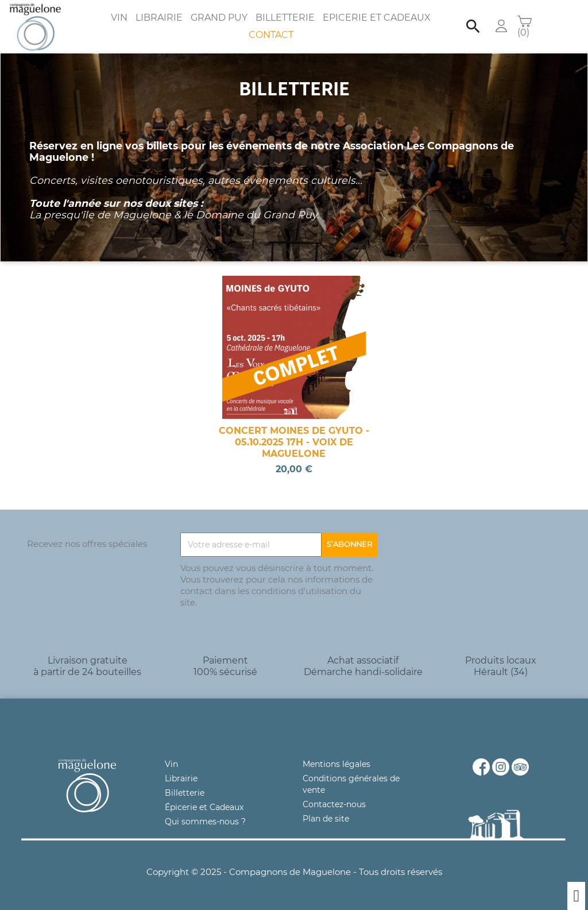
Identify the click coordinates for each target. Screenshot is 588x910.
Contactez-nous (334, 804)
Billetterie (285, 18)
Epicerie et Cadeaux (377, 18)
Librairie (159, 18)
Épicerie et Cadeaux (204, 807)
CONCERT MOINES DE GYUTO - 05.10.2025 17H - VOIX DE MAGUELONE (294, 442)
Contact (271, 35)
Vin (119, 18)
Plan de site (326, 819)
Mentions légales (336, 764)
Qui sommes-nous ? (205, 822)
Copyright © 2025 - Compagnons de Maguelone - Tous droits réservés (294, 872)
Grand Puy (219, 18)
